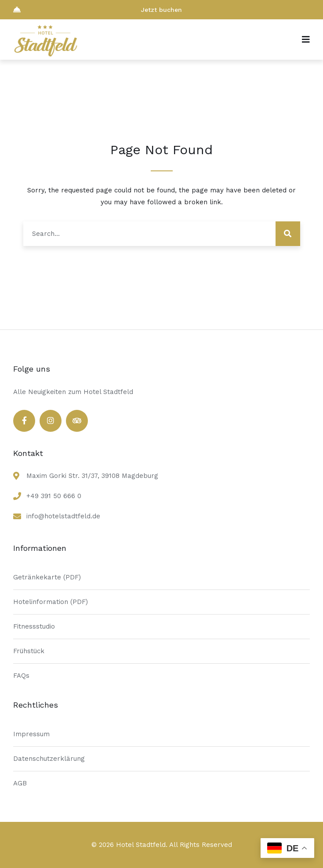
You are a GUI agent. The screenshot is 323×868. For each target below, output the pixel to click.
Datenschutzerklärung (49, 759)
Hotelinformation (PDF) (51, 602)
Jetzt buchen (98, 9)
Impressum (31, 734)
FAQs (21, 676)
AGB (20, 783)
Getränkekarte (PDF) (47, 577)
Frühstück (29, 651)
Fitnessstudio (34, 626)
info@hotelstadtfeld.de (63, 516)
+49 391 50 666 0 (54, 496)
